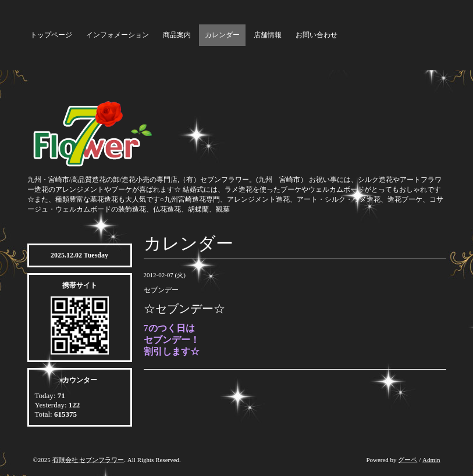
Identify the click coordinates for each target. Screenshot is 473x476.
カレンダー (222, 35)
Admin (431, 460)
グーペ (408, 460)
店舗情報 (268, 35)
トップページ (51, 35)
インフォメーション (118, 35)
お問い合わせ (316, 35)
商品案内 (177, 35)
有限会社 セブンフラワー (88, 460)
